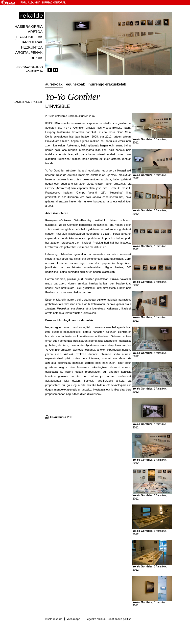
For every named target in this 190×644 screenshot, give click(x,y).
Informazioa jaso (29, 67)
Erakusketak (29, 37)
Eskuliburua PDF (61, 417)
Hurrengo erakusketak (107, 84)
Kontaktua (34, 71)
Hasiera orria (29, 27)
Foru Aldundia (30, 3)
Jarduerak (32, 42)
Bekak (37, 58)
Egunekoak (75, 84)
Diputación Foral (54, 3)
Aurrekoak (54, 84)
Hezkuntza (32, 47)
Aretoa (35, 32)
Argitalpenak (29, 53)
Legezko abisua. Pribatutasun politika (108, 619)
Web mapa (73, 619)
